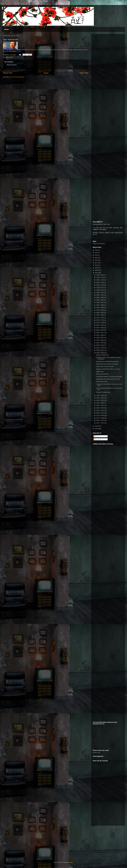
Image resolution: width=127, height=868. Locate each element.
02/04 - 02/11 (100, 413)
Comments (98, 439)
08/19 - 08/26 (100, 310)
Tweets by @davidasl (99, 244)
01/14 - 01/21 (100, 420)
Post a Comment (12, 65)
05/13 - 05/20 (100, 340)
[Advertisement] (103, 65)
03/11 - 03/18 (100, 403)
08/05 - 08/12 (100, 313)
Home (7, 29)
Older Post (84, 73)
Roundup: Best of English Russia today (107, 362)
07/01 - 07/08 (100, 323)
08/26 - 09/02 (100, 308)
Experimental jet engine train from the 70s (108, 379)
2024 (96, 253)
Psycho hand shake (102, 382)
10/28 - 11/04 (100, 290)
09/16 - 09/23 (100, 300)
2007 (96, 273)
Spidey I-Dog (100, 372)
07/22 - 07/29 (100, 318)
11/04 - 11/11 (100, 287)
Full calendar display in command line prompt (109, 377)
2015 (96, 255)
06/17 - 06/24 (100, 328)
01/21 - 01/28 (100, 418)
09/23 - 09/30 (100, 298)
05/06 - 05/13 (100, 343)
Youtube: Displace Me (102, 355)
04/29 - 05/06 (100, 345)
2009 (96, 268)
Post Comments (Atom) (18, 77)
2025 (96, 250)
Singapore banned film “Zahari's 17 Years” (108, 369)
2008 (96, 270)
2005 (96, 429)
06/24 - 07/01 (100, 325)
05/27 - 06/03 (100, 335)
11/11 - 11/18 (100, 285)
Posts (96, 436)
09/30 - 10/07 (100, 295)
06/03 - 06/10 (100, 333)
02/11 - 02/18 (100, 410)
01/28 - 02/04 (100, 415)
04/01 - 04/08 (100, 395)
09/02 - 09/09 (100, 305)
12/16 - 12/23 (100, 277)
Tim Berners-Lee (35, 50)
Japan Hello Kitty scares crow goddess (107, 364)
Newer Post (8, 73)
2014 (96, 258)
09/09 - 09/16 (100, 302)
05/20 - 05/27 (100, 338)
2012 (96, 260)
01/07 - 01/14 (100, 423)
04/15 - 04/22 (100, 350)
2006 (96, 426)
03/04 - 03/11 (100, 405)
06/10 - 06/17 (100, 330)
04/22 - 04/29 (100, 348)
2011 (96, 263)
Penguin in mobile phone (103, 392)
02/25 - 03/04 (100, 408)
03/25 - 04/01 (100, 398)
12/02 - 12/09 (100, 282)
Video (19, 51)
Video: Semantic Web (102, 374)
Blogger (71, 862)
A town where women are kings (105, 366)
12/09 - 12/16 (100, 280)
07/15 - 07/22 (100, 320)
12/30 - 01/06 (100, 275)
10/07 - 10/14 (100, 292)
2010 (96, 265)
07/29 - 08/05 (100, 315)
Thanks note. (96, 753)
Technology (10, 57)
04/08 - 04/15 (100, 353)
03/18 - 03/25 (100, 400)
